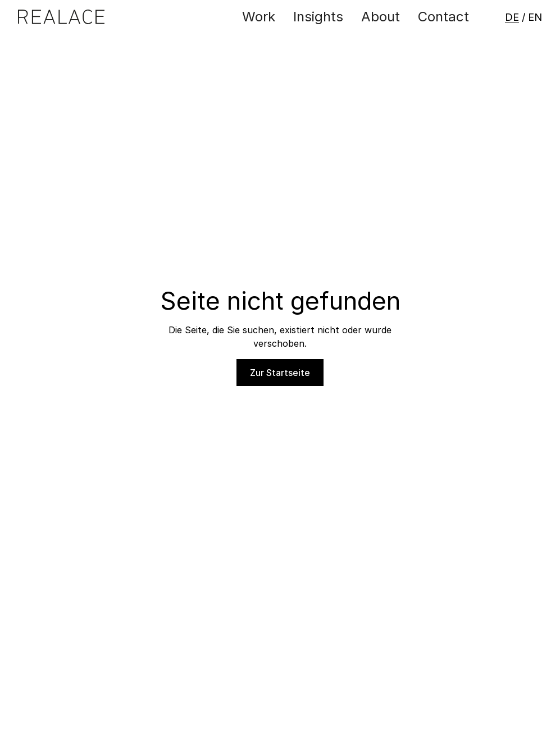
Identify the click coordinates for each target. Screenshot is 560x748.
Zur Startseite (280, 373)
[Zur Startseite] (61, 17)
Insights (318, 17)
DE (512, 17)
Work (259, 17)
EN (535, 17)
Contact (443, 17)
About (381, 17)
